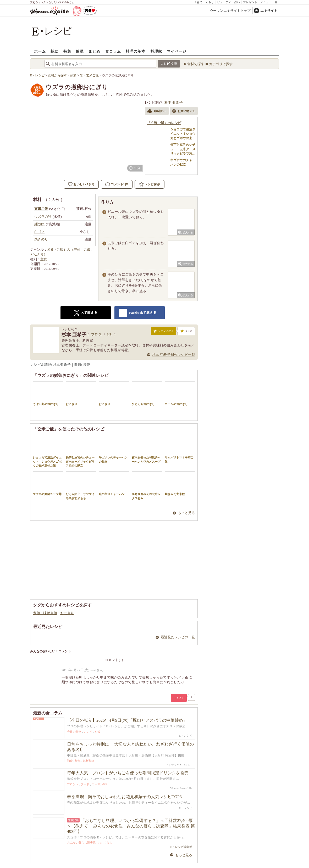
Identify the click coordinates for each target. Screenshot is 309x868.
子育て (198, 2)
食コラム (113, 51)
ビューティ (224, 2)
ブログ (96, 334)
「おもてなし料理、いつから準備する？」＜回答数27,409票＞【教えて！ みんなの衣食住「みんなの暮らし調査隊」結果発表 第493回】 (131, 826)
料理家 (156, 51)
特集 (67, 51)
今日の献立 (74, 732)
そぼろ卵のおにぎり (48, 393)
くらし (210, 2)
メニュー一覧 (269, 2)
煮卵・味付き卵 (45, 613)
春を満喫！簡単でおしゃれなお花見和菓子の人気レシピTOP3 (124, 797)
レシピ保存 (152, 184)
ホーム (40, 51)
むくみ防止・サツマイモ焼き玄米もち (81, 485)
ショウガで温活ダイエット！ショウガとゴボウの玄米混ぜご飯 (48, 451)
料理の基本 (136, 51)
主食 (44, 259)
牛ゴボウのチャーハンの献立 (114, 449)
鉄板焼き (89, 761)
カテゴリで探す (221, 64)
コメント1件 (117, 184)
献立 (54, 51)
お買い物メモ (183, 111)
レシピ (88, 732)
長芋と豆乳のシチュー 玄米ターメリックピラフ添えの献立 (82, 451)
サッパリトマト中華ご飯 (180, 449)
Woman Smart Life (181, 788)
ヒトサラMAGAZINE (179, 765)
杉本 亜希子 (174, 102)
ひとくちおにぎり (147, 393)
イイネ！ (179, 698)
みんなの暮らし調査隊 (81, 843)
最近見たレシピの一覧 (178, 637)
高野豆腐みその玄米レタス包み (147, 485)
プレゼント (250, 2)
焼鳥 (78, 761)
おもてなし (105, 843)
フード (85, 784)
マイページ (177, 51)
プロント (73, 784)
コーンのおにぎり (180, 393)
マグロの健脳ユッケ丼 (48, 483)
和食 (51, 250)
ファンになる (164, 332)
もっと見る (186, 513)
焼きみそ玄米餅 (180, 483)
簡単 (80, 51)
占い (237, 2)
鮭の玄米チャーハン (114, 483)
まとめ (94, 51)
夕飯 (97, 732)
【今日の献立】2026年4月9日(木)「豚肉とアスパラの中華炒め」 (127, 720)
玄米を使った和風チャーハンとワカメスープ (147, 449)
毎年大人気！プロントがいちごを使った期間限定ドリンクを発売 (128, 773)
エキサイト (269, 11)
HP (109, 334)
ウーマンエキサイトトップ (230, 11)
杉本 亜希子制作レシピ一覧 (174, 355)
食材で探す (196, 64)
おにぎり (81, 393)
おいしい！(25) (84, 184)
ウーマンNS (99, 784)
